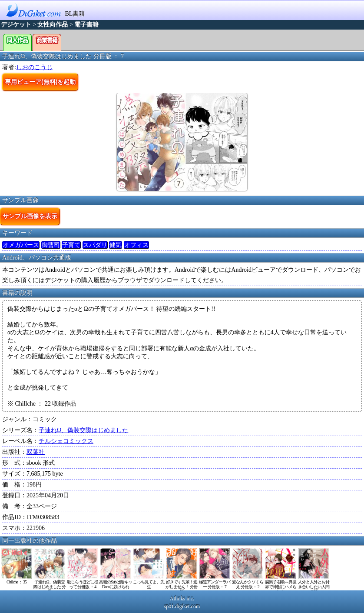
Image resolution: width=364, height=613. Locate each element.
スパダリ (95, 245)
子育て (71, 245)
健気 (116, 245)
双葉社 (36, 452)
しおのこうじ (34, 67)
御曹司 (51, 245)
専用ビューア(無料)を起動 (40, 82)
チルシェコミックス (66, 441)
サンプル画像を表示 (30, 216)
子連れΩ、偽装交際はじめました (83, 430)
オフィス (136, 245)
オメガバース (21, 245)
